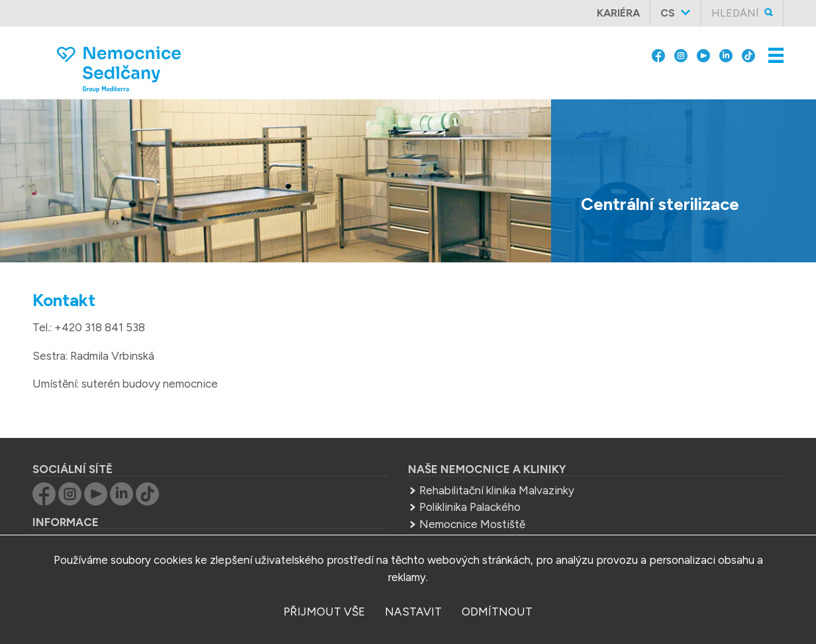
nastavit (413, 612)
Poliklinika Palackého (470, 507)
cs (668, 13)
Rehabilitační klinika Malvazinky (497, 490)
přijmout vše (324, 612)
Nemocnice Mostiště (472, 524)
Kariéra (618, 13)
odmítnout (497, 612)
